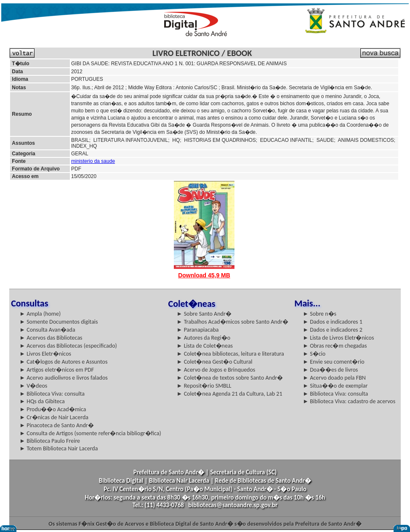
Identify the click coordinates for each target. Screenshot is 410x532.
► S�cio (314, 354)
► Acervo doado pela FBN (334, 378)
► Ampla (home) (40, 314)
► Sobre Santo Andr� (204, 314)
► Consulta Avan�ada (47, 330)
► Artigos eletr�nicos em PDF (57, 370)
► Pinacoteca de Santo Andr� (57, 425)
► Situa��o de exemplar (335, 386)
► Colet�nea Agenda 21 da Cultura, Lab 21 (230, 394)
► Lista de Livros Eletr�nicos (338, 338)
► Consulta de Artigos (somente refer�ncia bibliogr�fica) (90, 433)
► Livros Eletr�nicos (45, 354)
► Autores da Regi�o (204, 338)
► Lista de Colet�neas (205, 346)
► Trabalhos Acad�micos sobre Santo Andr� (233, 322)
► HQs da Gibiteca (42, 401)
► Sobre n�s (319, 314)
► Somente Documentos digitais (59, 322)
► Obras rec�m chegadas (335, 346)
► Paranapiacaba (198, 330)
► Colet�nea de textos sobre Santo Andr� (230, 378)
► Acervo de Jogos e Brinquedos (216, 370)
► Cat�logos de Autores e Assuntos (63, 362)
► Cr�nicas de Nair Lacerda (54, 417)
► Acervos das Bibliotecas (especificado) (68, 346)
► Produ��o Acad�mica (53, 409)
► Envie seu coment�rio (333, 362)
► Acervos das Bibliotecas (51, 338)
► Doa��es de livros (330, 370)
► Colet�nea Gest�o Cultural (215, 362)
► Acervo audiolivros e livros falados (64, 378)
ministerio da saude (93, 161)
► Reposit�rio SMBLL (204, 386)
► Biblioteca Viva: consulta (52, 394)
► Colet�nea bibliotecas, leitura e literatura (230, 354)
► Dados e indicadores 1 (333, 322)
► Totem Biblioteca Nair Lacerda (59, 448)
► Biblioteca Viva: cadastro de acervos (349, 401)
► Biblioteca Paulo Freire (50, 441)
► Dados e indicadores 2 (333, 330)
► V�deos (33, 386)
